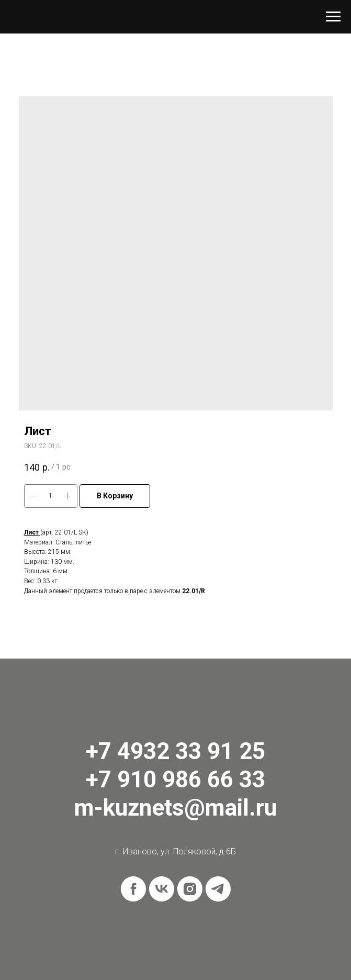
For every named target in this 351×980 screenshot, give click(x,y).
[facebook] (133, 889)
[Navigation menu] (333, 17)
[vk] (162, 889)
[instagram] (190, 889)
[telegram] (218, 889)
